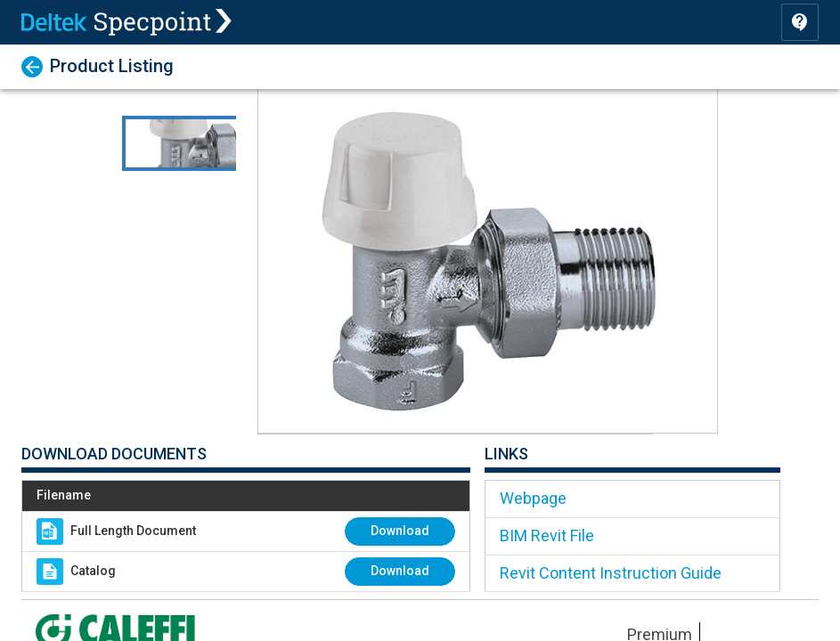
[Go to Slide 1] (211, 143)
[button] (488, 261)
